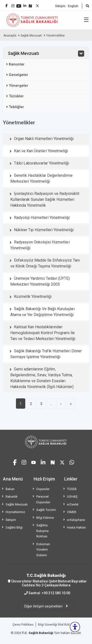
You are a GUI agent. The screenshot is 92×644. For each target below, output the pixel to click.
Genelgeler (19, 75)
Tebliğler (16, 107)
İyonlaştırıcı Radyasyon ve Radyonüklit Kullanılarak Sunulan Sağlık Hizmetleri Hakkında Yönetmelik (45, 199)
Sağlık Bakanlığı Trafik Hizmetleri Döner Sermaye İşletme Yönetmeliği (46, 354)
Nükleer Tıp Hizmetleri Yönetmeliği (44, 230)
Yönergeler (19, 86)
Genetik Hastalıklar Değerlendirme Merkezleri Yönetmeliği (41, 178)
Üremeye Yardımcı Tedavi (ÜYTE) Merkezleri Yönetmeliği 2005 (40, 281)
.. (51, 404)
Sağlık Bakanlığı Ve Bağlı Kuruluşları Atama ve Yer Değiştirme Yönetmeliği (43, 312)
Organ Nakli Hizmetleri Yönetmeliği (44, 139)
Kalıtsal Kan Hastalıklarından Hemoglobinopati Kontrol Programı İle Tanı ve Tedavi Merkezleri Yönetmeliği (43, 333)
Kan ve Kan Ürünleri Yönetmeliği (41, 151)
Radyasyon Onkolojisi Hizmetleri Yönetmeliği (40, 245)
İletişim (60, 6)
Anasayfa (10, 36)
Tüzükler (16, 96)
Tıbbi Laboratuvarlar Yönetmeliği (41, 163)
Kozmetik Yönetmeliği (33, 297)
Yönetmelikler (55, 36)
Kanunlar (17, 64)
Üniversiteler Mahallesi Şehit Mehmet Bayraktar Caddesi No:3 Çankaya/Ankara (46, 580)
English (73, 6)
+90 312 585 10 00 (56, 593)
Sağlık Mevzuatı (31, 36)
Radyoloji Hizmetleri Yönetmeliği (42, 218)
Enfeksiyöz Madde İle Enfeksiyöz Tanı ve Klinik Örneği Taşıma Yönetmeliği (45, 263)
